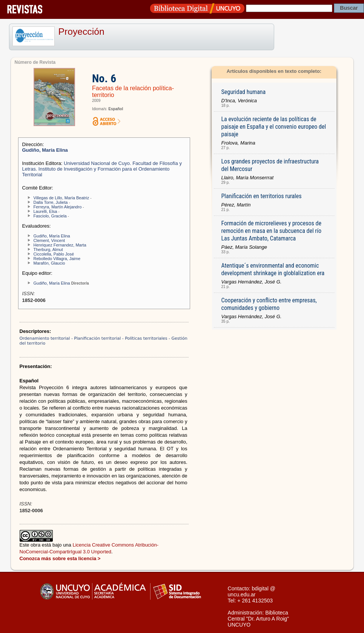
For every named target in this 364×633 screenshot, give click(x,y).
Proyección (81, 32)
